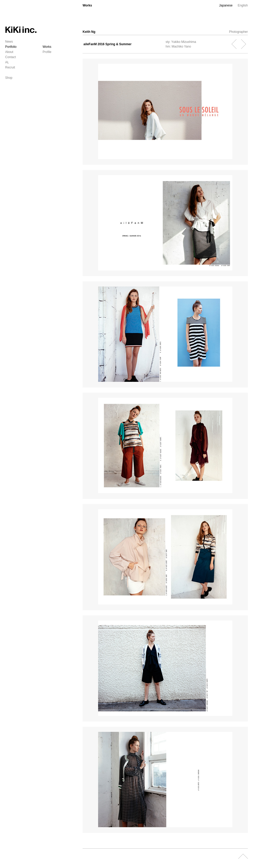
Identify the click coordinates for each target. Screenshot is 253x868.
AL (7, 62)
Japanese (226, 5)
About (9, 52)
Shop (9, 78)
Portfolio (11, 47)
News (9, 42)
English (243, 5)
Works (47, 47)
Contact (10, 57)
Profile (47, 52)
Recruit (10, 67)
